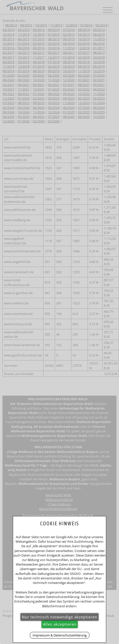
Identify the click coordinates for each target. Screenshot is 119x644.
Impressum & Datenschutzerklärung (60, 635)
